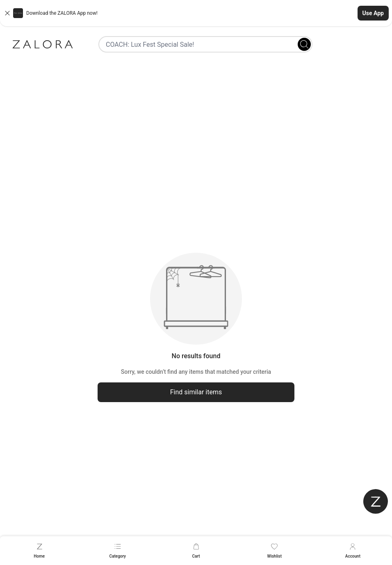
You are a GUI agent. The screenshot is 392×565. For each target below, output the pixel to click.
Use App (373, 13)
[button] (196, 13)
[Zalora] (43, 44)
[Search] (304, 44)
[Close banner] (7, 13)
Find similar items (196, 392)
